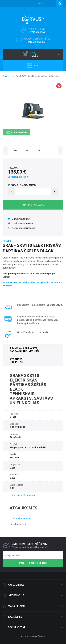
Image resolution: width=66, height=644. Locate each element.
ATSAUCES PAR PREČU (16, 361)
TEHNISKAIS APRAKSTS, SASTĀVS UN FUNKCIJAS (24, 350)
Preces (7, 241)
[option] (15, 150)
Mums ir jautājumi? (19, 219)
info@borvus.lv (37, 42)
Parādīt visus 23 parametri (23, 495)
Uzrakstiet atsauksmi (20, 223)
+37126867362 (37, 32)
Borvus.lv (7, 76)
